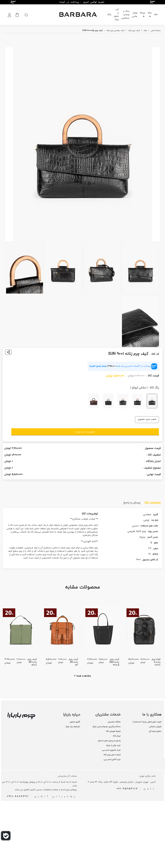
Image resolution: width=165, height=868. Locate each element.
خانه (156, 14)
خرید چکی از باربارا (113, 745)
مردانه (143, 14)
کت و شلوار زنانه (116, 15)
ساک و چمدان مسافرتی (125, 15)
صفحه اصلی (156, 30)
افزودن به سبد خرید (85, 432)
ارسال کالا (117, 736)
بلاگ (109, 14)
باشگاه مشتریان (114, 722)
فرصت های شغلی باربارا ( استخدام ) (147, 722)
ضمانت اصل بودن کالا (112, 755)
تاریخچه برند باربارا (73, 726)
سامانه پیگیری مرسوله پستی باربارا (107, 726)
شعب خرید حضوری (147, 419)
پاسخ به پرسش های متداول (109, 741)
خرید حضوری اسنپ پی (111, 750)
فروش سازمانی (155, 726)
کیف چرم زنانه (134, 30)
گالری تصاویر (75, 722)
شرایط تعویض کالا (113, 731)
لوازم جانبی (135, 14)
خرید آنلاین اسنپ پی (112, 759)
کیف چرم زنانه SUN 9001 (92, 30)
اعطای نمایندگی (155, 731)
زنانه (150, 14)
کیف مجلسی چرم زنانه (115, 30)
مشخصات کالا (153, 502)
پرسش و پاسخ (132, 502)
